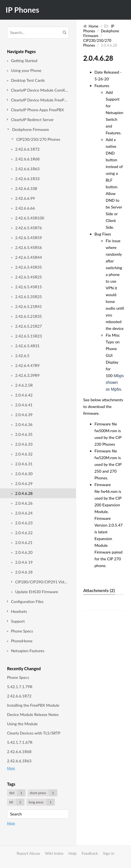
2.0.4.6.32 (24, 454)
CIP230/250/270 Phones (38, 139)
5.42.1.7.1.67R (20, 742)
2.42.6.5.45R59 (29, 238)
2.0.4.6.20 (24, 552)
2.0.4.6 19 (24, 562)
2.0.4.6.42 (24, 395)
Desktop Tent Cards (28, 80)
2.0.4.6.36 (24, 424)
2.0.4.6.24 (24, 513)
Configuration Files (27, 601)
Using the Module (22, 724)
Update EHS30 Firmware (37, 592)
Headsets (19, 611)
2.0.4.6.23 (24, 523)
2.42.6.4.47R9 (27, 365)
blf (17, 802)
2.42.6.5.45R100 (30, 218)
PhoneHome (22, 641)
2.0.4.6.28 (24, 493)
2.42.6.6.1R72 (27, 149)
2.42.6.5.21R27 (29, 326)
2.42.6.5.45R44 (29, 257)
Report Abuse (28, 853)
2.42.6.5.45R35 (29, 267)
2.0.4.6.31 (24, 464)
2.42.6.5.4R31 (27, 346)
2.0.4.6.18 (24, 572)
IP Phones (22, 10)
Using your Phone (26, 70)
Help (72, 853)
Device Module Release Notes (33, 714)
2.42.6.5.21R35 (29, 316)
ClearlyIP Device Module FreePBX (40, 100)
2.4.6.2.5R (24, 385)
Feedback (90, 853)
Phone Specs (22, 631)
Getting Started (24, 61)
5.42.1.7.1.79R (20, 687)
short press (44, 793)
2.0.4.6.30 (24, 474)
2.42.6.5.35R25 (29, 297)
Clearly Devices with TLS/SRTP (34, 733)
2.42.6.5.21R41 (29, 306)
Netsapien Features (28, 651)
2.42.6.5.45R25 (29, 277)
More (11, 768)
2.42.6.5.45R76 (29, 228)
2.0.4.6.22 (24, 533)
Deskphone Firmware (31, 129)
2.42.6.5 (22, 356)
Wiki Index (54, 853)
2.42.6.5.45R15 (29, 287)
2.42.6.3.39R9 (27, 375)
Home (93, 26)
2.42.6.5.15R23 (29, 336)
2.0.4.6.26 (24, 503)
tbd (17, 793)
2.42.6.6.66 (25, 208)
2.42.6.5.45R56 (29, 247)
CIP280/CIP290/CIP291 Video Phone (42, 582)
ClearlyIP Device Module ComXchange (40, 90)
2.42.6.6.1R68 (27, 159)
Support (18, 621)
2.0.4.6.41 (24, 405)
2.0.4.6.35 (24, 434)
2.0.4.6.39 (24, 415)
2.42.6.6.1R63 (27, 169)
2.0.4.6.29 (24, 483)
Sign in (109, 853)
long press (42, 802)
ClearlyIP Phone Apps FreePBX (37, 110)
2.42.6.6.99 (25, 198)
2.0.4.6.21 (24, 542)
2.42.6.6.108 (26, 188)
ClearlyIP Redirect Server (32, 120)
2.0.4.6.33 (24, 444)
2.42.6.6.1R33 (27, 179)
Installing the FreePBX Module (33, 705)
